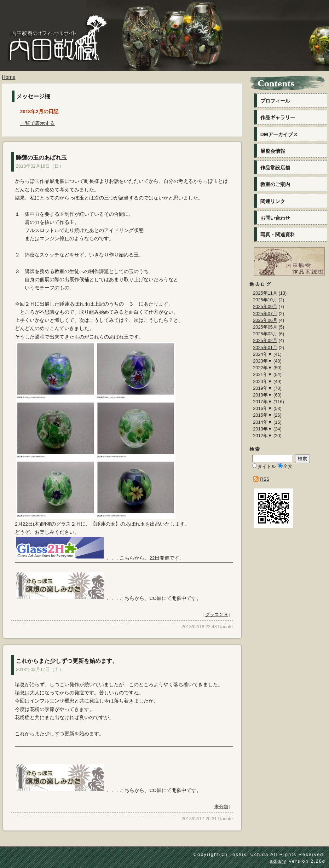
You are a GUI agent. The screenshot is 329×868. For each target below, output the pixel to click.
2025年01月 (265, 348)
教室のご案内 (275, 184)
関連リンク (273, 201)
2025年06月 (265, 320)
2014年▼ (262, 422)
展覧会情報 (273, 151)
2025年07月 (265, 314)
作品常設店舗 (275, 168)
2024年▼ (262, 354)
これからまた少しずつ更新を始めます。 (67, 661)
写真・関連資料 (278, 235)
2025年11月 (265, 293)
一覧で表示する (37, 123)
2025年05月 (265, 327)
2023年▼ (262, 361)
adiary (278, 861)
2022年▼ (262, 368)
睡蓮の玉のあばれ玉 (41, 158)
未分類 (221, 807)
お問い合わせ (275, 218)
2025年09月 (265, 306)
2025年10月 (265, 300)
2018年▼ (262, 395)
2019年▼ (262, 388)
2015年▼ (262, 415)
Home (8, 77)
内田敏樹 (55, 52)
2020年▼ (262, 381)
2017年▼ (262, 402)
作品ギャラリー (278, 117)
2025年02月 (265, 340)
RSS (265, 479)
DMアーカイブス (279, 134)
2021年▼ (262, 374)
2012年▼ (262, 436)
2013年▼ (262, 429)
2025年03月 (265, 334)
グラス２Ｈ (217, 615)
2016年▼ (262, 408)
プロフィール (275, 101)
